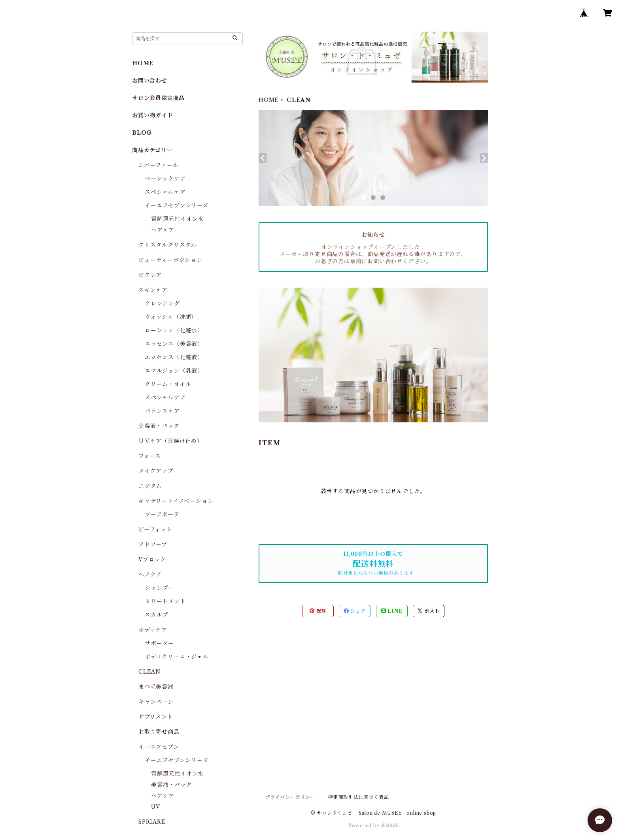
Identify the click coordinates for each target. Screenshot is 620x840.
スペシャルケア (165, 192)
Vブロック (152, 559)
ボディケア (153, 630)
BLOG (142, 133)
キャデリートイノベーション (176, 501)
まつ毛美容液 (156, 687)
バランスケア (162, 411)
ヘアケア (163, 230)
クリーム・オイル (168, 384)
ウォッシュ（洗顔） (171, 317)
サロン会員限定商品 (158, 98)
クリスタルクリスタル (168, 245)
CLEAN (149, 672)
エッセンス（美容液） (174, 344)
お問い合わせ (150, 81)
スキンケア (153, 290)
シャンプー (159, 588)
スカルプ (156, 615)
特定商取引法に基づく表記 (359, 797)
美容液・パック (159, 426)
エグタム (150, 486)
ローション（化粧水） (174, 330)
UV (156, 807)
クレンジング (162, 303)
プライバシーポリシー (290, 797)
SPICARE (152, 822)
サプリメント (156, 717)
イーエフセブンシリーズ (177, 205)
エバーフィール (159, 165)
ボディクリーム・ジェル (177, 657)
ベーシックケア (165, 179)
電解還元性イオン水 (177, 219)
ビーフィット (155, 529)
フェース (150, 456)
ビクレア (150, 275)
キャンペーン (156, 702)
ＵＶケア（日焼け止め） (171, 441)
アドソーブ (153, 544)
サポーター (159, 643)
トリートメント (165, 601)
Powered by (373, 826)
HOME (269, 100)
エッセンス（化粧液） (174, 357)
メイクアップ (156, 471)
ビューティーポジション (170, 260)
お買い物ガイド (153, 115)
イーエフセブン (159, 747)
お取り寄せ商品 (159, 732)
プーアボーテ (162, 514)
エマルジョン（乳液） (174, 371)
